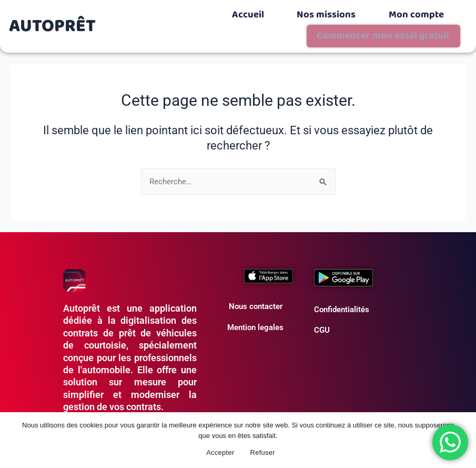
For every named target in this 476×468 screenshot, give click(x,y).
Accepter (220, 452)
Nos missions (239, 12)
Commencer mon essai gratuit (405, 14)
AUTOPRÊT (53, 14)
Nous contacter (256, 283)
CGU (322, 306)
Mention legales (255, 303)
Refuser (263, 452)
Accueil (173, 12)
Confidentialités (342, 285)
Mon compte (313, 12)
